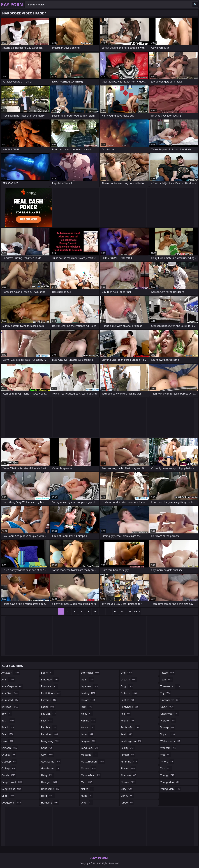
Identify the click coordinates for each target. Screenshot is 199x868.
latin (87, 734)
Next (137, 611)
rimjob (128, 755)
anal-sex (10, 693)
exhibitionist (51, 693)
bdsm (8, 721)
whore (167, 762)
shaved (128, 768)
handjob (50, 782)
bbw (7, 714)
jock (87, 707)
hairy (48, 775)
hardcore (50, 803)
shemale (129, 775)
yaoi (166, 768)
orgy (127, 686)
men (87, 782)
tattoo (167, 673)
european (50, 686)
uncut (167, 707)
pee (126, 714)
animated (10, 700)
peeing (128, 721)
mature (89, 768)
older (87, 803)
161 (116, 611)
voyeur (168, 734)
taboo (127, 803)
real (127, 734)
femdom (50, 734)
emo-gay (50, 680)
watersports (170, 741)
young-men (170, 789)
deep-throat (12, 782)
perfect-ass (130, 727)
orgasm (129, 680)
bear (8, 734)
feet (47, 721)
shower (128, 782)
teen (167, 680)
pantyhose (130, 707)
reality (128, 748)
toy (166, 693)
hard (48, 796)
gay (47, 755)
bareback (10, 707)
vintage (168, 727)
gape (47, 748)
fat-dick (49, 714)
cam (8, 741)
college (9, 768)
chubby (9, 755)
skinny (127, 796)
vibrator (168, 721)
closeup (9, 762)
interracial (90, 673)
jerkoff (88, 700)
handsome (51, 789)
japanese (90, 686)
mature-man (91, 775)
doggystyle (11, 803)
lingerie (89, 741)
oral (127, 673)
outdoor (129, 693)
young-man (170, 782)
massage (89, 755)
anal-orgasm (12, 686)
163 (129, 611)
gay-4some (51, 768)
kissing (88, 721)
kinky (87, 714)
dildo (8, 796)
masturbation (93, 762)
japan (88, 680)
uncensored (170, 700)
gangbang (51, 741)
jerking (88, 693)
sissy (127, 789)
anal (8, 680)
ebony (48, 673)
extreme (49, 700)
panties (128, 700)
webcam (168, 748)
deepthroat (12, 789)
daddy (9, 775)
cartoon (10, 748)
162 (123, 611)
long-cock (90, 748)
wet (165, 755)
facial (48, 707)
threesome (170, 686)
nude (87, 796)
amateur (10, 673)
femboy (49, 727)
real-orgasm (131, 741)
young (167, 775)
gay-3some (51, 762)
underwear (170, 714)
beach (8, 727)
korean (88, 727)
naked (88, 789)
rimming (129, 762)
